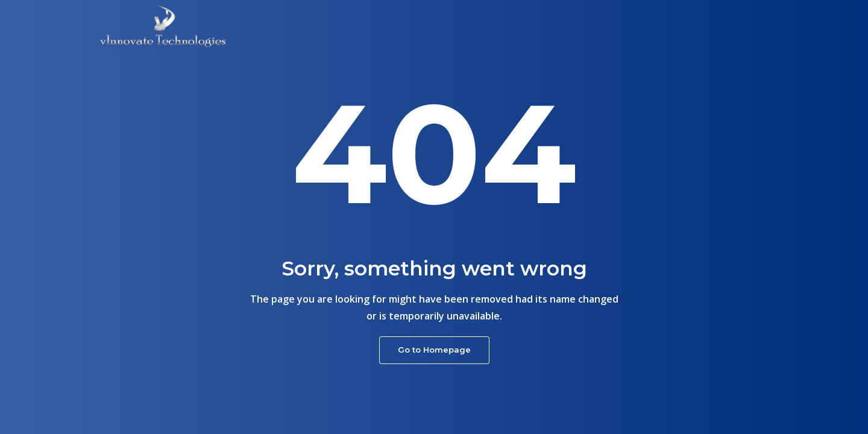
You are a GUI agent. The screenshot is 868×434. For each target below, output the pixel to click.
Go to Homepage (434, 350)
